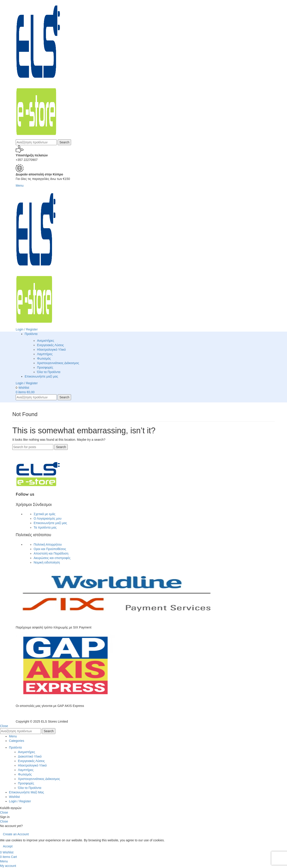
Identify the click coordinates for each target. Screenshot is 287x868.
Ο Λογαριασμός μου (48, 518)
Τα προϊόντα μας (45, 527)
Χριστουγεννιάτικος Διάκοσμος (58, 363)
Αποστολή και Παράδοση (51, 553)
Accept (8, 846)
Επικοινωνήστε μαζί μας (50, 523)
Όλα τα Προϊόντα (49, 372)
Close (4, 726)
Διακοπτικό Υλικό (30, 756)
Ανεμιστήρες (46, 341)
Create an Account (16, 834)
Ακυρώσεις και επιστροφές (52, 558)
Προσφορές (45, 367)
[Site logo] (38, 69)
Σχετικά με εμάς (45, 514)
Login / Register (20, 801)
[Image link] (38, 474)
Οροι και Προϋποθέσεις (50, 549)
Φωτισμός (44, 358)
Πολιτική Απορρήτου (48, 544)
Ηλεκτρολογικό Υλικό (51, 350)
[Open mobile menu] (20, 186)
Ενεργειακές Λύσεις (50, 345)
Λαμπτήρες (45, 354)
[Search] (36, 142)
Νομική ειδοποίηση (47, 562)
